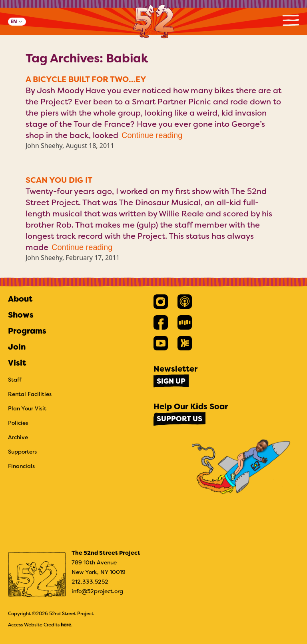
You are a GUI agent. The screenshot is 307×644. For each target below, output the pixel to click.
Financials (21, 466)
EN (14, 21)
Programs (27, 331)
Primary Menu (291, 20)
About (20, 299)
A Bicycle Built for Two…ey (86, 79)
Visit (17, 363)
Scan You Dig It (59, 180)
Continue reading (152, 135)
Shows (21, 315)
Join (17, 347)
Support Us (179, 419)
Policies (18, 423)
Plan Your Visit (27, 408)
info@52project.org (97, 591)
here (66, 625)
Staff (15, 380)
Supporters (22, 452)
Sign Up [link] (171, 381)
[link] (161, 302)
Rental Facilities (30, 394)
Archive (18, 437)
